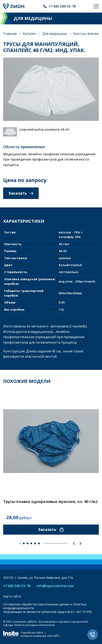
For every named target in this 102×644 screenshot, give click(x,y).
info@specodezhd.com (55, 586)
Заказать (21, 193)
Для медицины (55, 34)
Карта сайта (12, 596)
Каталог (30, 34)
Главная (10, 34)
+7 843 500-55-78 (62, 6)
